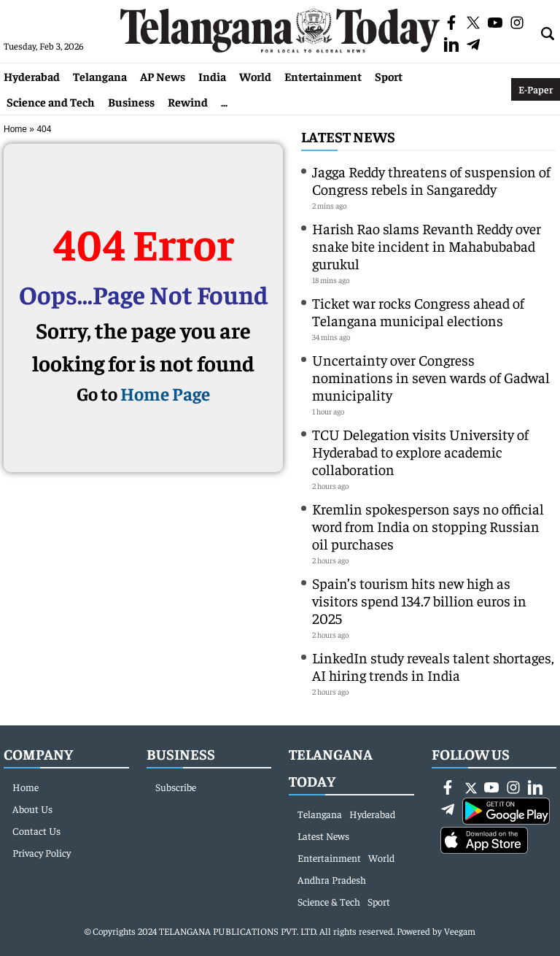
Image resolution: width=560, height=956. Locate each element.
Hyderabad (32, 76)
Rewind (188, 101)
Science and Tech (51, 101)
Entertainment (323, 76)
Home (15, 129)
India (212, 76)
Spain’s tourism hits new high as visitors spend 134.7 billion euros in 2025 (419, 600)
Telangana (100, 76)
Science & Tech (329, 901)
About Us (32, 809)
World (255, 76)
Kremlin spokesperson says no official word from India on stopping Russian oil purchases (428, 526)
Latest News (348, 136)
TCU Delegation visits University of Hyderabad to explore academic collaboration (420, 451)
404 (44, 129)
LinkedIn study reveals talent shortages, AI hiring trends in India (433, 666)
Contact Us (36, 830)
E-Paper (536, 89)
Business (131, 101)
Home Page (165, 393)
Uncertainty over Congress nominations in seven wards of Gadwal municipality (431, 377)
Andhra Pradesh (332, 879)
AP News (163, 76)
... (224, 101)
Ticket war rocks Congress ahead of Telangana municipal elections (418, 311)
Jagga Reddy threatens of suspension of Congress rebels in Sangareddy (431, 180)
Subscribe (176, 787)
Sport (389, 76)
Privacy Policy (42, 852)
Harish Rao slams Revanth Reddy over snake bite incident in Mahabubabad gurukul (427, 246)
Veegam (460, 931)
